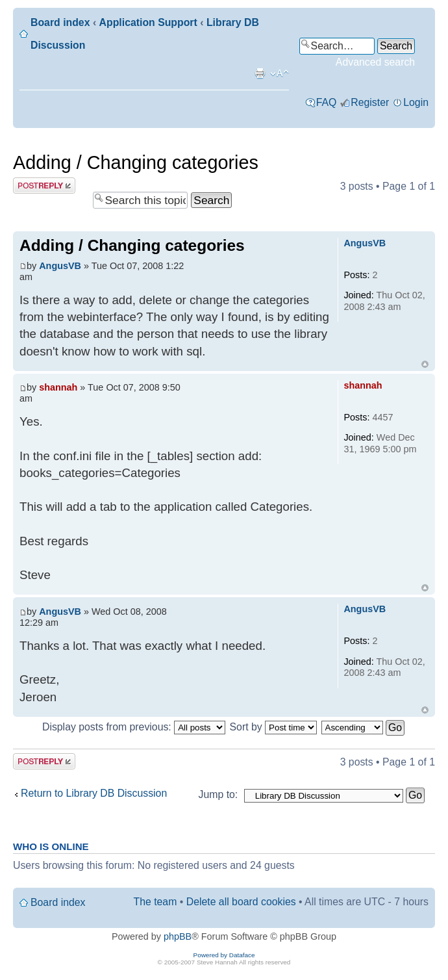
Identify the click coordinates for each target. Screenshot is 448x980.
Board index (60, 22)
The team (156, 902)
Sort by (274, 727)
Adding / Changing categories (136, 162)
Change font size (280, 73)
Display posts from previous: (134, 727)
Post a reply (44, 186)
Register (370, 102)
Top (425, 364)
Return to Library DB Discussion (94, 793)
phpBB (178, 936)
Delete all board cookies (241, 902)
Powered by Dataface (224, 955)
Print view (260, 73)
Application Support (148, 22)
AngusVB (60, 266)
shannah (58, 387)
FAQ (327, 102)
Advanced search (375, 62)
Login (416, 102)
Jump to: (218, 794)
